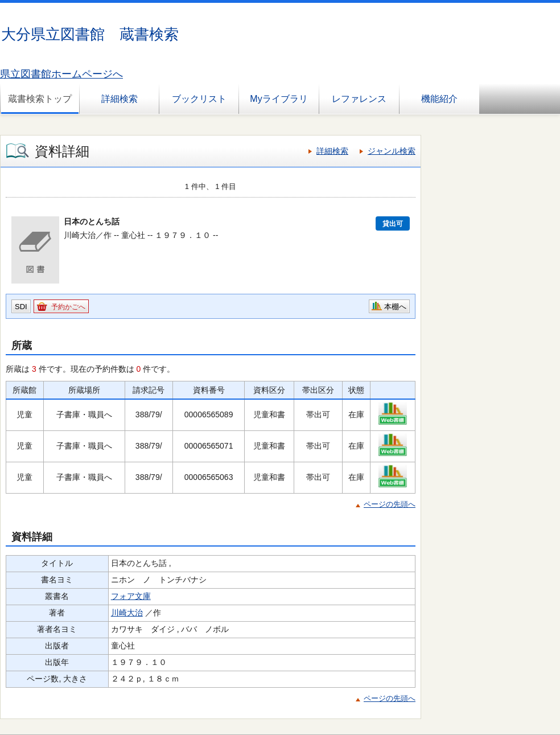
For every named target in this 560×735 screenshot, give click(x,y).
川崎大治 (127, 613)
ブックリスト (199, 99)
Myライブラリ (279, 99)
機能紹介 (439, 99)
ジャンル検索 (392, 151)
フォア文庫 (131, 596)
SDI (21, 307)
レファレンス (359, 99)
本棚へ (395, 307)
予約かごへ (68, 307)
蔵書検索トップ (40, 99)
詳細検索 (120, 99)
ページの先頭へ (390, 504)
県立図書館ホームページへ (61, 74)
